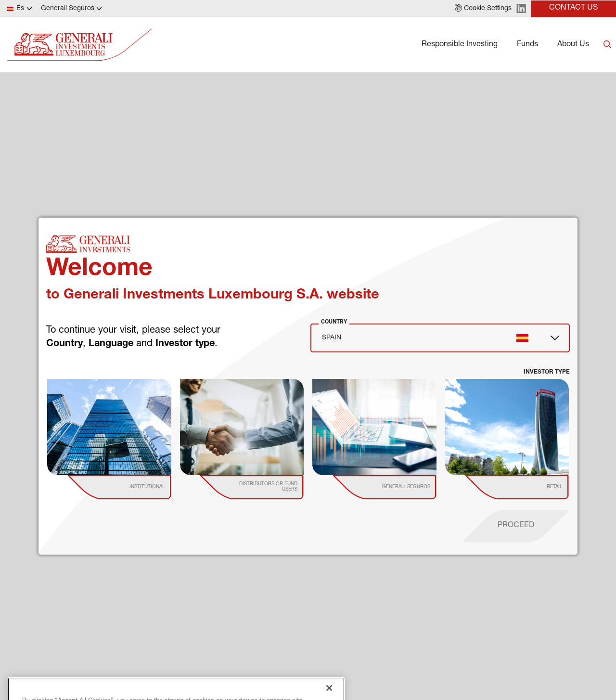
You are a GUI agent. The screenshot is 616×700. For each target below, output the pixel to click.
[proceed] (516, 526)
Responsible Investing (460, 45)
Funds (527, 45)
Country (334, 322)
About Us (573, 45)
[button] (483, 9)
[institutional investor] (133, 487)
